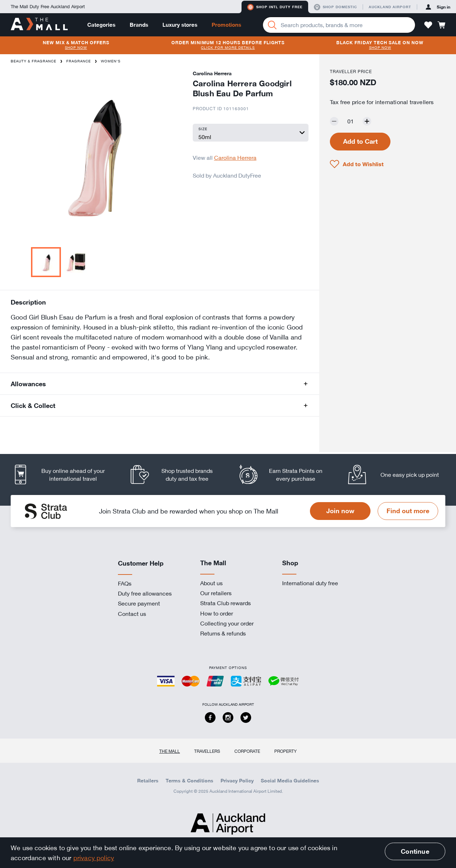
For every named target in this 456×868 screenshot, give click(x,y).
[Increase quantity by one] (367, 121)
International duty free (310, 583)
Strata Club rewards (226, 603)
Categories (101, 25)
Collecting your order (227, 623)
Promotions (226, 25)
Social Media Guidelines (290, 781)
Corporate (247, 751)
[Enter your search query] (339, 25)
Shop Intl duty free (275, 7)
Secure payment (139, 603)
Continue (415, 851)
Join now (340, 511)
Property (286, 751)
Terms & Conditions (190, 781)
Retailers (148, 781)
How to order (217, 613)
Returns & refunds (223, 633)
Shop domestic (335, 7)
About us (211, 583)
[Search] (272, 25)
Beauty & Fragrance (33, 61)
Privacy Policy (237, 781)
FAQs (125, 583)
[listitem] (65, 474)
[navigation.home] (39, 25)
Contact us (132, 614)
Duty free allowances (145, 593)
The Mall (170, 751)
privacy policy (94, 858)
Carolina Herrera (235, 158)
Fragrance (79, 61)
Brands (139, 25)
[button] (428, 25)
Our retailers (216, 593)
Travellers (207, 751)
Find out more (408, 511)
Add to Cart (360, 141)
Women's (111, 61)
